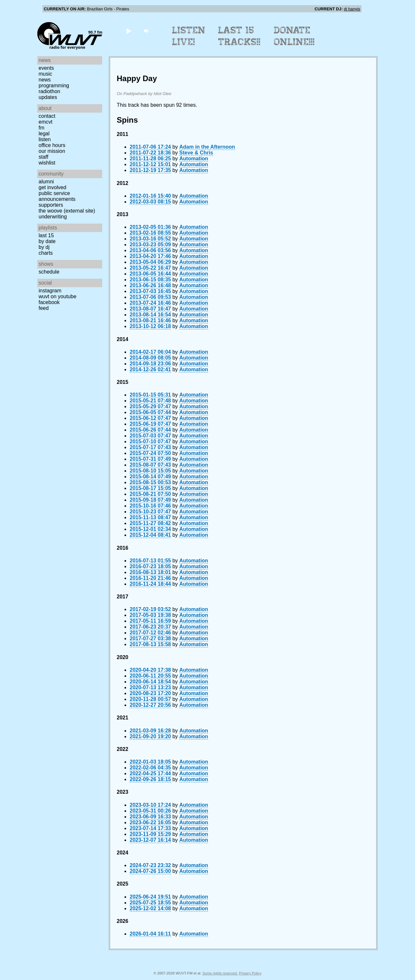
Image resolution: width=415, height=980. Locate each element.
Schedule (49, 272)
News (45, 80)
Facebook (49, 302)
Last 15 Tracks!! (239, 36)
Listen (45, 139)
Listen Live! (189, 36)
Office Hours (52, 145)
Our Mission (52, 151)
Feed (44, 308)
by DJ (44, 247)
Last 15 (46, 235)
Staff (43, 157)
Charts (46, 253)
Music (45, 74)
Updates (48, 97)
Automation (194, 159)
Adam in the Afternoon (207, 147)
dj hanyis (352, 9)
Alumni (46, 182)
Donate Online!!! (294, 36)
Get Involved (52, 187)
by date (47, 241)
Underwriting (53, 217)
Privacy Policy (250, 973)
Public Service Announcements (57, 196)
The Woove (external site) (67, 211)
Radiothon (49, 91)
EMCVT (46, 122)
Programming (54, 86)
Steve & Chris (196, 153)
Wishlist (47, 163)
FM (41, 128)
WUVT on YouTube (58, 296)
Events (46, 68)
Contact (47, 116)
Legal (44, 134)
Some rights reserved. (220, 973)
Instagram (50, 291)
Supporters (51, 205)
